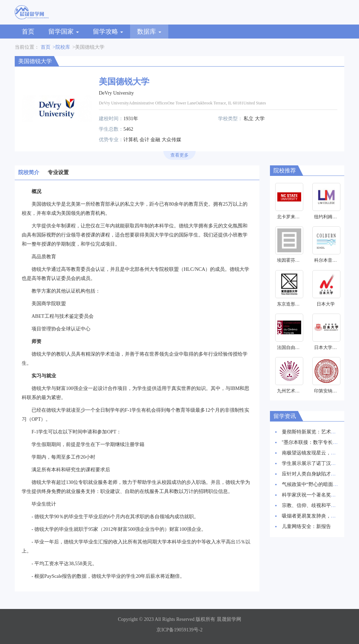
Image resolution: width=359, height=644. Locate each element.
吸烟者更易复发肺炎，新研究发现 (319, 516)
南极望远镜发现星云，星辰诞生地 (319, 453)
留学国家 (64, 32)
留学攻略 (108, 32)
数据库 (149, 32)
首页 (28, 32)
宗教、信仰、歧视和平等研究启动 (319, 505)
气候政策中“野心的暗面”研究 (313, 484)
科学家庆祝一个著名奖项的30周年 (319, 495)
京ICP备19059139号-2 (179, 630)
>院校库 (61, 47)
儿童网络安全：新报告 (306, 526)
